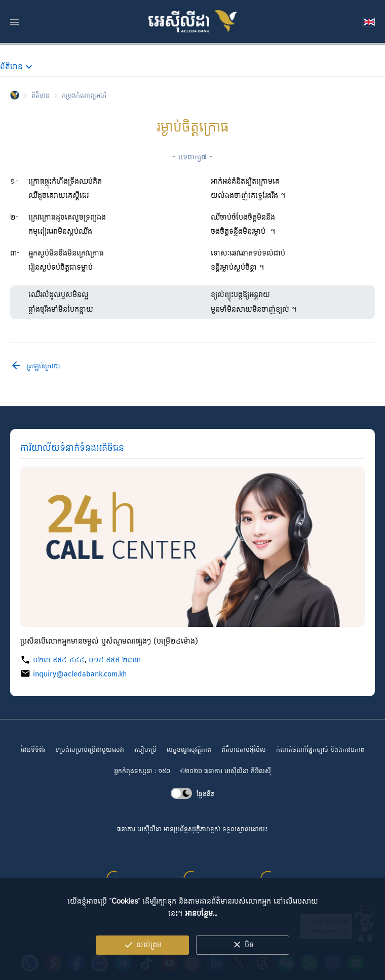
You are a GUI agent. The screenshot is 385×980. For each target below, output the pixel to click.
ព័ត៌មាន (41, 96)
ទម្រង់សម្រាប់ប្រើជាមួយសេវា (90, 750)
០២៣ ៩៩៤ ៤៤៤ (59, 660)
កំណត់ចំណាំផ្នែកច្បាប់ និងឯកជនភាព (320, 750)
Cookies (125, 915)
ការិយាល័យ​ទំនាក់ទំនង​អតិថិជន (72, 448)
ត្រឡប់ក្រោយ (35, 367)
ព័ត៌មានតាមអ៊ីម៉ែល (244, 750)
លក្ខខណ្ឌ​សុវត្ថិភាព (189, 750)
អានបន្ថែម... (201, 928)
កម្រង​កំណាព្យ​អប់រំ (84, 96)
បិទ (243, 959)
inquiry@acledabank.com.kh (80, 674)
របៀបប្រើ (145, 750)
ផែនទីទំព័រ (33, 750)
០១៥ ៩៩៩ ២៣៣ (115, 660)
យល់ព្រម (143, 959)
